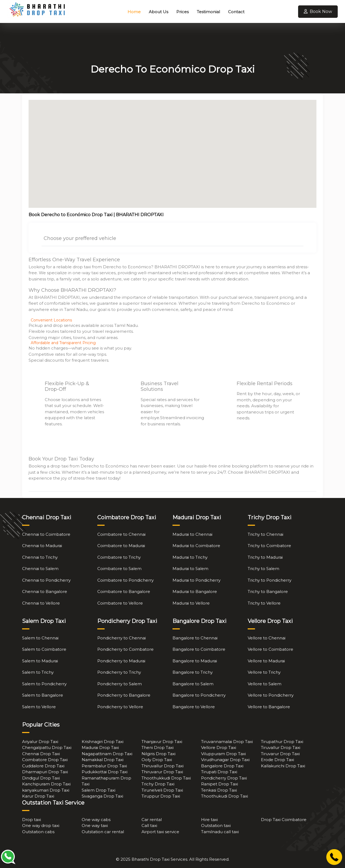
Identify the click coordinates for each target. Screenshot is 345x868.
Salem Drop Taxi (99, 790)
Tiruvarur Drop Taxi (280, 754)
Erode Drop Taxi (277, 760)
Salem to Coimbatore (44, 649)
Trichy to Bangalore (268, 591)
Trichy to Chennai (265, 534)
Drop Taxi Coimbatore (284, 820)
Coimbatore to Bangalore (124, 591)
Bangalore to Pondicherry (199, 695)
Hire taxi (209, 820)
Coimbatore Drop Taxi (45, 760)
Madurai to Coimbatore (196, 546)
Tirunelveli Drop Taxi (162, 790)
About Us (158, 12)
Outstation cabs (38, 832)
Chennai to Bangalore (45, 591)
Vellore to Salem (265, 684)
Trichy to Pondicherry (270, 580)
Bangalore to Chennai (195, 638)
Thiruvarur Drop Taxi (162, 772)
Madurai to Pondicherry (196, 580)
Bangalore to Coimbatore (199, 649)
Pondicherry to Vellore (120, 707)
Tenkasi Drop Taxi (219, 790)
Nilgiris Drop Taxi (158, 754)
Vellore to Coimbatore (270, 649)
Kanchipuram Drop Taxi (46, 784)
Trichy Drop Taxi (158, 784)
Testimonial (208, 12)
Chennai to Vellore (41, 603)
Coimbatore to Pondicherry (125, 580)
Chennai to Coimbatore (46, 534)
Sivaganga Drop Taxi (102, 796)
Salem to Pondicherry (44, 684)
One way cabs (96, 820)
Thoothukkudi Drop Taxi (166, 778)
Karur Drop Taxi (38, 796)
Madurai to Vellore (191, 603)
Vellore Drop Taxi (219, 747)
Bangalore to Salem (193, 684)
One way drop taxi (41, 825)
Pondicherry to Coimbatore (125, 649)
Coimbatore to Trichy (119, 557)
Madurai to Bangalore (195, 591)
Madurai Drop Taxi (100, 747)
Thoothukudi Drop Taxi (225, 796)
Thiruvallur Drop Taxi (163, 766)
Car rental (152, 820)
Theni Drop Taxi (158, 747)
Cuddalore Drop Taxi (43, 766)
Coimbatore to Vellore (120, 603)
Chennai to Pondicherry (46, 580)
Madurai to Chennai (192, 534)
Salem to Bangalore (43, 695)
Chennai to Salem (40, 569)
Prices (182, 12)
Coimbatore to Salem (119, 569)
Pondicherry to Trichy (119, 672)
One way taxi (95, 825)
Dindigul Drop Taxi (41, 778)
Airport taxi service (160, 832)
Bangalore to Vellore (194, 707)
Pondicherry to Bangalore (124, 695)
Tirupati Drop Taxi (219, 772)
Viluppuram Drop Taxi (223, 754)
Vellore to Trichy (264, 672)
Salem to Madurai (40, 661)
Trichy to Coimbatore (269, 546)
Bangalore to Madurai (195, 661)
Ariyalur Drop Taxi (40, 742)
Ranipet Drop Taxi (220, 784)
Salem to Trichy (38, 672)
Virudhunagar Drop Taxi (225, 760)
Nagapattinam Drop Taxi (107, 754)
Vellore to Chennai (267, 638)
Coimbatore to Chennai (121, 534)
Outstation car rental (103, 832)
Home (134, 12)
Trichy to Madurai (265, 557)
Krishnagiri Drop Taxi (103, 742)
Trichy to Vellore (264, 603)
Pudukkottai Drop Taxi (105, 772)
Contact (236, 12)
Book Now (318, 11)
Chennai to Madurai (42, 546)
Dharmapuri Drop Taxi (45, 772)
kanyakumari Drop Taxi (46, 790)
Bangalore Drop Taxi (222, 766)
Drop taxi (32, 820)
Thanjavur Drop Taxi (162, 742)
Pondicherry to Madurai (121, 661)
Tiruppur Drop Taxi (161, 796)
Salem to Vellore (39, 707)
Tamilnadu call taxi (220, 832)
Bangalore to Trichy (193, 672)
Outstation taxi (216, 825)
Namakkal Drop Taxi (103, 760)
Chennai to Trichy (40, 557)
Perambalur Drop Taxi (104, 766)
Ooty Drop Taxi (157, 760)
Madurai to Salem (190, 569)
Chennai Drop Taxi (41, 754)
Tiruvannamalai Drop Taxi (227, 742)
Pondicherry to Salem (120, 684)
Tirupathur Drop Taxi (282, 742)
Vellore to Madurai (266, 661)
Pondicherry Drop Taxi (224, 778)
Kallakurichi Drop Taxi (283, 766)
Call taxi (149, 825)
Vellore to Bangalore (269, 707)
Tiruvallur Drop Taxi (281, 747)
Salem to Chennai (40, 638)
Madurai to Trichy (190, 557)
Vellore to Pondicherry (271, 695)
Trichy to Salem (263, 569)
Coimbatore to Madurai (121, 546)
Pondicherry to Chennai (122, 638)
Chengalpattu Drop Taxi (47, 747)
